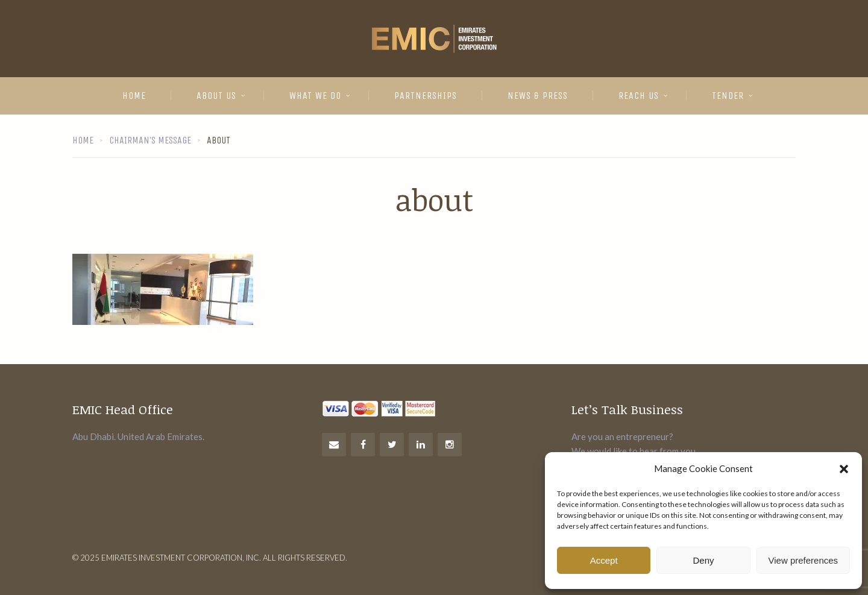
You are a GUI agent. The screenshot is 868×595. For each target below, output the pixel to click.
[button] (844, 469)
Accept (604, 560)
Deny (703, 560)
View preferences (804, 560)
